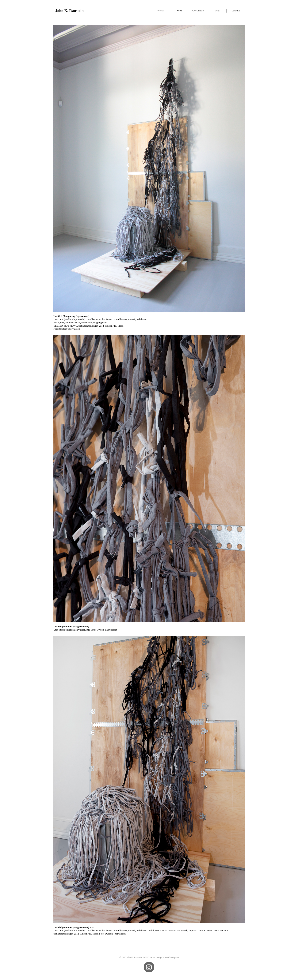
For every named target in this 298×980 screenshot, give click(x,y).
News (179, 11)
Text (217, 11)
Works (161, 11)
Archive (236, 11)
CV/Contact (198, 11)
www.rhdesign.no (171, 957)
